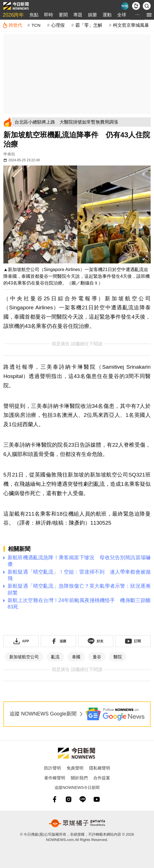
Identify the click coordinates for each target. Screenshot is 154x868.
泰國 (76, 657)
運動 (107, 15)
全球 (122, 15)
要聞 (63, 15)
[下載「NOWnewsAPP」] (21, 641)
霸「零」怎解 (89, 25)
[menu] (149, 15)
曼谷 (97, 657)
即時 (49, 15)
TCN (36, 25)
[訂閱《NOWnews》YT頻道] (133, 641)
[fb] (55, 799)
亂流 (55, 657)
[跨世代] (12, 25)
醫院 (118, 657)
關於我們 (79, 778)
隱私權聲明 (100, 768)
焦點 (34, 15)
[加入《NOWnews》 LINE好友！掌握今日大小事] (96, 641)
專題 (78, 15)
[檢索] (147, 6)
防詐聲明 (53, 768)
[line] (83, 799)
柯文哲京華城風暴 (131, 25)
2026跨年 (13, 15)
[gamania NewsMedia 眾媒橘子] (77, 823)
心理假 (58, 25)
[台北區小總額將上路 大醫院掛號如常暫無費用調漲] (82, 122)
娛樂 (92, 15)
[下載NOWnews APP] (136, 6)
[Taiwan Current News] (125, 6)
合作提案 (102, 778)
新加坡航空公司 (24, 657)
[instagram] (69, 799)
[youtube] (97, 799)
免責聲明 (75, 768)
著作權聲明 (55, 778)
